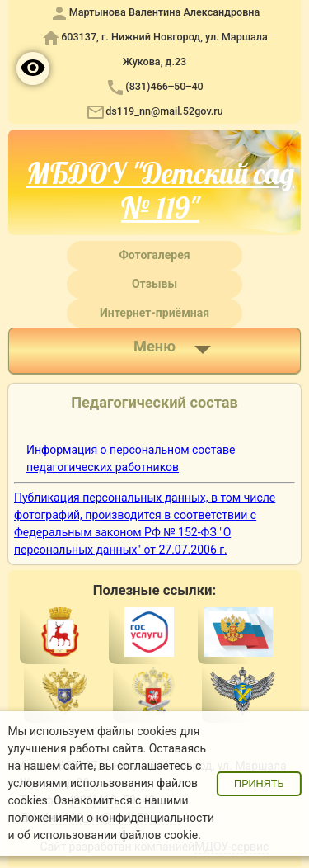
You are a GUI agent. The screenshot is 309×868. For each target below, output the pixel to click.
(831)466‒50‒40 (164, 86)
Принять (259, 784)
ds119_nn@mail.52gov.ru (164, 111)
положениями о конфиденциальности (111, 818)
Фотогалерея (154, 255)
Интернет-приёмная (154, 313)
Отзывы (154, 284)
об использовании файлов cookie (108, 835)
